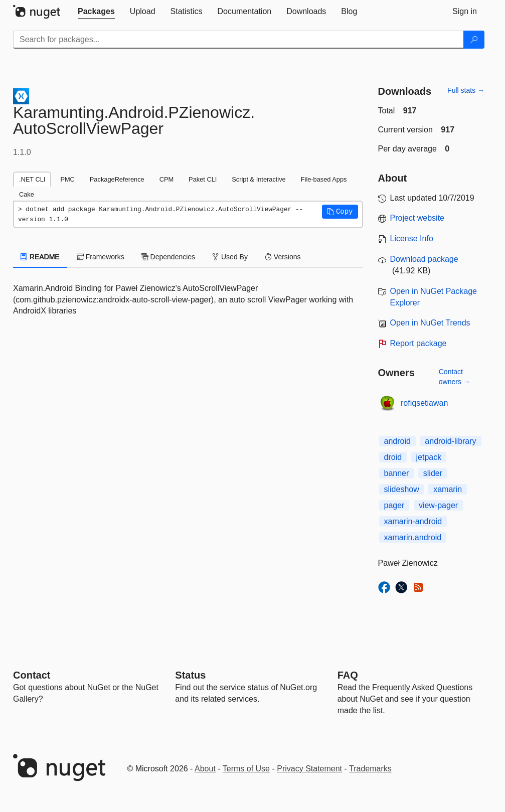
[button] (340, 212)
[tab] (96, 12)
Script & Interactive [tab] (259, 179)
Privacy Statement (309, 769)
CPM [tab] (166, 179)
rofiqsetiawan (424, 403)
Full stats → (466, 90)
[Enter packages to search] (238, 40)
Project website (417, 218)
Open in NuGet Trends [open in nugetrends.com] (430, 323)
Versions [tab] (283, 257)
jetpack (429, 457)
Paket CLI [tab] (203, 179)
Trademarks (370, 769)
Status (190, 675)
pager (394, 505)
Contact (32, 675)
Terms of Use (246, 769)
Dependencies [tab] (168, 257)
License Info (412, 238)
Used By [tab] (230, 257)
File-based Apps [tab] (324, 179)
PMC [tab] (67, 179)
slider (433, 473)
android (397, 441)
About (205, 769)
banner (397, 473)
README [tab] (40, 257)
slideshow (402, 489)
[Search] (474, 40)
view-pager (438, 505)
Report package (418, 343)
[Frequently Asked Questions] (348, 675)
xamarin (448, 489)
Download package (424, 259)
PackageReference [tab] (117, 179)
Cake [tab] (27, 194)
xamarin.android (413, 537)
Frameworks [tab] (101, 257)
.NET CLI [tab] (32, 179)
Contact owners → (455, 377)
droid (393, 457)
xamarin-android (413, 521)
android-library (450, 441)
